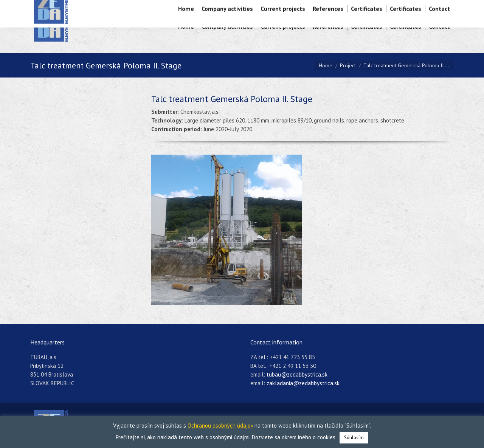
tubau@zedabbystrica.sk (297, 374)
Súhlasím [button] (354, 438)
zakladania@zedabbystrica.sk (303, 383)
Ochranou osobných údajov (220, 426)
